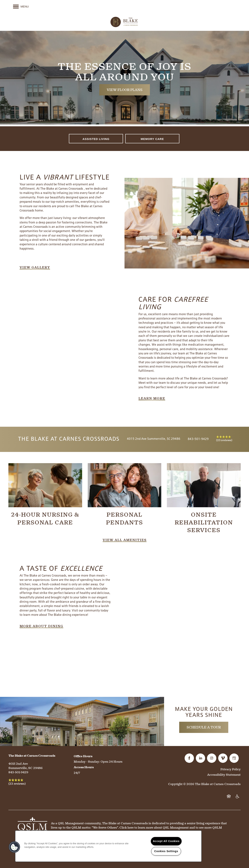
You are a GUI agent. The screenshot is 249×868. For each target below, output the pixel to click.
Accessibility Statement (224, 775)
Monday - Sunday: (87, 762)
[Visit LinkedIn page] (200, 758)
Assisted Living (96, 139)
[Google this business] (234, 758)
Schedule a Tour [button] (204, 727)
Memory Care (152, 139)
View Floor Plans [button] (125, 90)
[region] (108, 846)
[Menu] (21, 7)
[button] (35, 267)
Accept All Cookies (166, 841)
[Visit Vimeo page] (223, 758)
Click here (127, 828)
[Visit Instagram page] (212, 758)
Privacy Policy (231, 769)
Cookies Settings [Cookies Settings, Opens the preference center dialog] (166, 851)
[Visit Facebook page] (189, 758)
